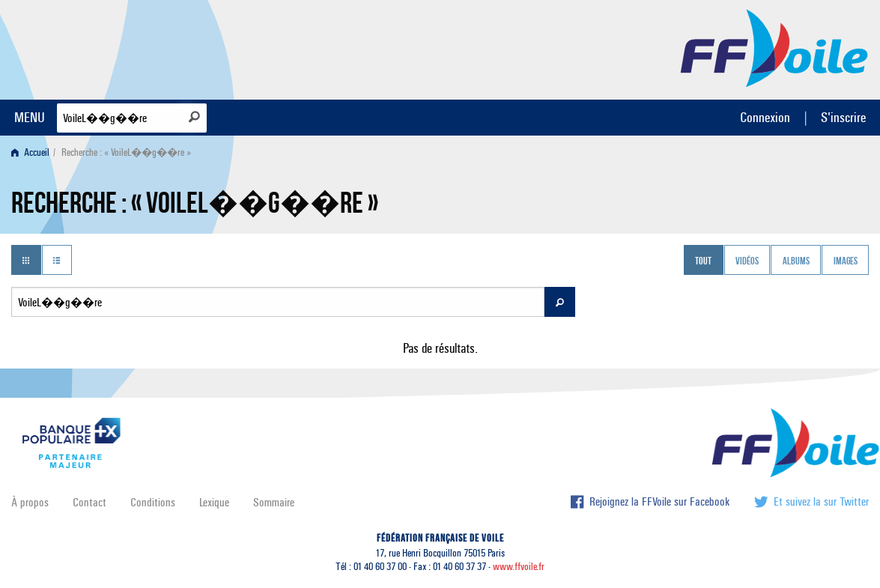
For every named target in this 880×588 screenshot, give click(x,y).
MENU (30, 117)
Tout (703, 261)
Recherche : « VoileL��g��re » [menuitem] (126, 152)
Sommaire (274, 502)
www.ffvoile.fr (519, 567)
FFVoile (774, 47)
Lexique (214, 502)
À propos (30, 502)
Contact (89, 502)
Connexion (765, 117)
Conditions (153, 502)
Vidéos (747, 261)
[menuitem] (33, 152)
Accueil (30, 152)
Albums (796, 261)
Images (846, 261)
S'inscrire (843, 117)
